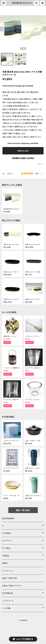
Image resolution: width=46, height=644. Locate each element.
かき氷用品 (6, 533)
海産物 (5, 563)
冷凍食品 (6, 556)
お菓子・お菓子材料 (10, 578)
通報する (41, 164)
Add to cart (23, 151)
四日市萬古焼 (7, 593)
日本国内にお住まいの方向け (23, 158)
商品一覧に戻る (23, 510)
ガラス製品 (6, 548)
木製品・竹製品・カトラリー (12, 586)
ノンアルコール (8, 601)
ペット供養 (6, 608)
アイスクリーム (8, 571)
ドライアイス (7, 541)
